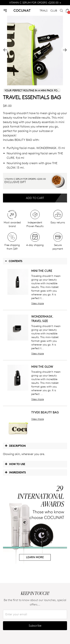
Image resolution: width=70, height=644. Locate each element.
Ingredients (15, 472)
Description (15, 446)
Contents (13, 261)
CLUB (54, 10)
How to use (15, 464)
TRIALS (44, 10)
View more (38, 303)
